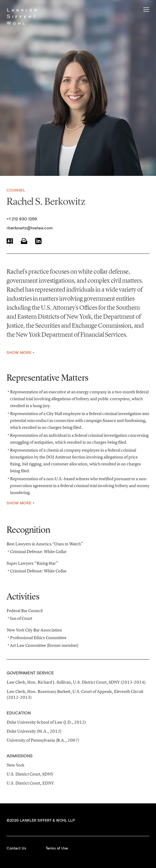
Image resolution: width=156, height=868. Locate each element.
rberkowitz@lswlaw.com (30, 228)
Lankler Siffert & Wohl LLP (22, 16)
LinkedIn (38, 241)
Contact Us (16, 848)
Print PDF (24, 241)
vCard (10, 241)
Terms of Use (57, 848)
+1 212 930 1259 (22, 219)
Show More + (21, 353)
